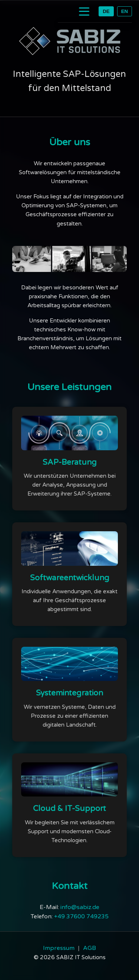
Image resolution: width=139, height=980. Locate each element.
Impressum (59, 948)
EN (125, 11)
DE (106, 11)
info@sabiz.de (80, 907)
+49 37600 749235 (81, 916)
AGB (90, 948)
